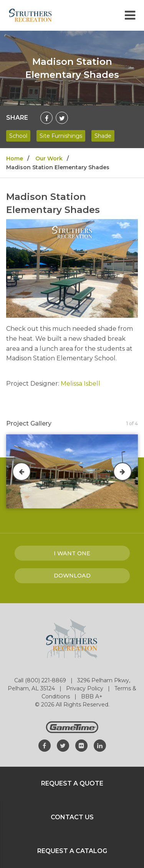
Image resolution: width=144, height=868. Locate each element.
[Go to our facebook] (45, 746)
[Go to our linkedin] (100, 746)
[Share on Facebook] (46, 118)
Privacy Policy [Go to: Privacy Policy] (85, 688)
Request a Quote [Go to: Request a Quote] (72, 783)
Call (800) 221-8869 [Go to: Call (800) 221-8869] (41, 680)
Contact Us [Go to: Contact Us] (72, 817)
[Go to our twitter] (63, 746)
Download (72, 576)
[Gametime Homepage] (72, 731)
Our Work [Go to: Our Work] (49, 158)
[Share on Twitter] (62, 118)
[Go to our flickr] (81, 746)
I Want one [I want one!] (72, 553)
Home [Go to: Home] (15, 158)
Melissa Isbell (80, 384)
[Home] (30, 15)
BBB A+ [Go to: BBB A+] (92, 696)
